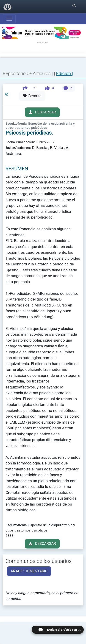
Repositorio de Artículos (27, 73)
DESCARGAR (42, 112)
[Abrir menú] (9, 19)
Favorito (32, 96)
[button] (29, 88)
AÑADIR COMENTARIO (29, 571)
